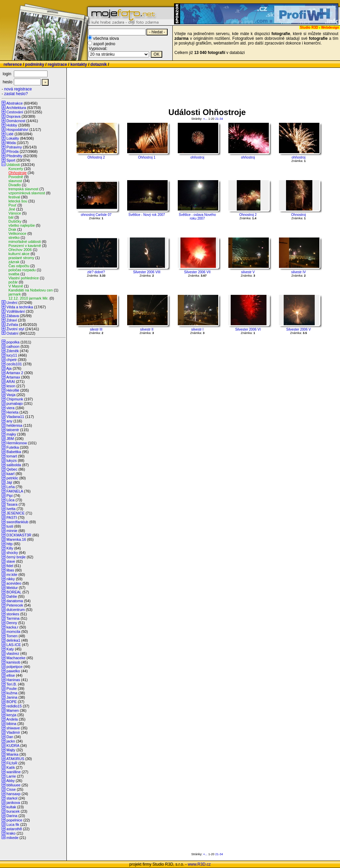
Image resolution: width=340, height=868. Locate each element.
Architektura (16, 108)
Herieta (12, 412)
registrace (57, 64)
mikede (12, 838)
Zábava (13, 316)
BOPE (12, 702)
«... (205, 119)
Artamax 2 (15, 373)
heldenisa (14, 425)
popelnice (14, 820)
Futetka (13, 447)
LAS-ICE (14, 645)
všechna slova (106, 38)
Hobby (12, 125)
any (9, 421)
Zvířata (12, 325)
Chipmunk (15, 399)
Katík (11, 767)
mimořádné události (25, 242)
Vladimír (13, 732)
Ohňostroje (18, 173)
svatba (14, 274)
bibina (11, 724)
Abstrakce (14, 103)
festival (14, 197)
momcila (13, 632)
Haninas (13, 680)
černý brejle (16, 557)
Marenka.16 (16, 539)
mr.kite (12, 575)
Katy (10, 649)
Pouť (12, 205)
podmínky (35, 64)
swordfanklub (17, 522)
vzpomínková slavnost (27, 193)
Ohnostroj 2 (248, 215)
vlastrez (13, 653)
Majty (11, 750)
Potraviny (14, 147)
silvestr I (197, 329)
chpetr (12, 360)
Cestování (15, 112)
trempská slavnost (23, 189)
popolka (13, 342)
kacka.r (12, 627)
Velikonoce (17, 233)
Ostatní (12, 333)
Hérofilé (13, 390)
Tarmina (13, 618)
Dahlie (12, 596)
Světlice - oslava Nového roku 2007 (197, 217)
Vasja (11, 395)
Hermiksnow (17, 443)
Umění (12, 303)
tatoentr (13, 430)
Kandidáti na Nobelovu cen (31, 290)
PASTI (12, 517)
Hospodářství (17, 130)
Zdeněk (13, 351)
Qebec (12, 469)
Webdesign (330, 27)
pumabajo (15, 403)
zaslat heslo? (16, 94)
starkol (12, 798)
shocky (12, 553)
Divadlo (15, 185)
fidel (10, 566)
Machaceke (16, 658)
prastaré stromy (21, 258)
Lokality (13, 138)
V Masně (16, 286)
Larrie (11, 776)
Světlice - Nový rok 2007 (147, 215)
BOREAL (14, 592)
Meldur (12, 588)
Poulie (12, 689)
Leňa (10, 487)
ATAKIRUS (15, 759)
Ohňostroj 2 (96, 157)
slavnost (15, 181)
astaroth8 (14, 829)
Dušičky (15, 221)
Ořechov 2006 (20, 250)
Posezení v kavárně (25, 246)
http (9, 544)
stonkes (13, 614)
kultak (11, 807)
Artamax (13, 377)
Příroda (12, 151)
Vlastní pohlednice (24, 278)
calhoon (13, 346)
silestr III (96, 329)
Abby (10, 781)
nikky (11, 579)
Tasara (12, 504)
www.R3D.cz (199, 864)
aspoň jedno (104, 44)
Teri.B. (12, 684)
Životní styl (15, 329)
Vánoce (15, 213)
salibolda (14, 465)
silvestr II (147, 329)
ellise (11, 675)
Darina (12, 816)
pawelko (13, 671)
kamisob (13, 662)
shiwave (13, 728)
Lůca (10, 500)
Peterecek (15, 605)
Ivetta (11, 509)
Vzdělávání (16, 311)
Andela (12, 719)
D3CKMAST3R (19, 535)
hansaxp (13, 794)
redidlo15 (14, 706)
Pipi (9, 496)
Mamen (13, 710)
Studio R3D (309, 27)
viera (10, 408)
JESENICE (16, 513)
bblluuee (13, 785)
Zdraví (12, 320)
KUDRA (13, 746)
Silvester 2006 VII (197, 272)
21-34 (219, 119)
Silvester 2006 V (299, 329)
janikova (13, 803)
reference (13, 64)
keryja (11, 715)
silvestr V (248, 272)
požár (13, 282)
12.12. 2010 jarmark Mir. (29, 298)
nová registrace (18, 89)
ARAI (10, 382)
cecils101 (14, 364)
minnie (12, 531)
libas (10, 570)
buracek (13, 811)
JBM (10, 439)
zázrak (14, 262)
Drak (12, 229)
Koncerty (16, 169)
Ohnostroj (298, 215)
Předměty (14, 156)
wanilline (13, 772)
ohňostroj (197, 157)
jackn (11, 741)
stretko (14, 237)
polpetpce (15, 667)
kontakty (79, 64)
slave (11, 561)
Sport (11, 160)
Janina (12, 697)
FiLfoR (12, 763)
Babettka (14, 452)
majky (11, 434)
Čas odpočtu (19, 266)
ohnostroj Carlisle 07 (96, 215)
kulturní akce (19, 254)
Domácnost (16, 121)
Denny (12, 623)
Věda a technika (20, 307)
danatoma (15, 601)
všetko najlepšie (22, 225)
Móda (11, 143)
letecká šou (18, 201)
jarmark (15, 294)
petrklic (12, 478)
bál (11, 217)
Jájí (9, 482)
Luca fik (13, 824)
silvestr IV (298, 272)
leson (11, 386)
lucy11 (12, 355)
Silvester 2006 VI (248, 329)
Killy (10, 548)
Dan (10, 737)
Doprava (13, 116)
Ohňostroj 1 (147, 157)
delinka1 (13, 640)
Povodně (16, 177)
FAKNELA (15, 491)
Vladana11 (15, 417)
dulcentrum (16, 610)
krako (11, 833)
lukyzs (12, 460)
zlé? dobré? (96, 272)
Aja (9, 368)
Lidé (10, 134)
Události (13, 165)
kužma (12, 693)
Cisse (11, 789)
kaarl (10, 474)
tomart (12, 456)
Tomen (12, 636)
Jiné (12, 209)
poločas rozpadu (22, 270)
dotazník (99, 64)
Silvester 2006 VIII (147, 272)
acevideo (14, 583)
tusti (10, 526)
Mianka (12, 754)
